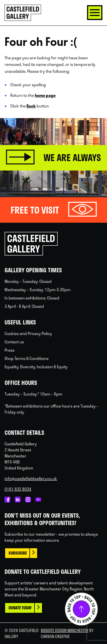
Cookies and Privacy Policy (28, 333)
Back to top (81, 609)
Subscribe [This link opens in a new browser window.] (18, 553)
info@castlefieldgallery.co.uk (31, 478)
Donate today (20, 608)
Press (10, 350)
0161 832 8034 (18, 489)
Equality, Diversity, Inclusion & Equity (36, 367)
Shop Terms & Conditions (27, 358)
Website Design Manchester (65, 630)
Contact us (14, 342)
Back (31, 106)
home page (45, 95)
